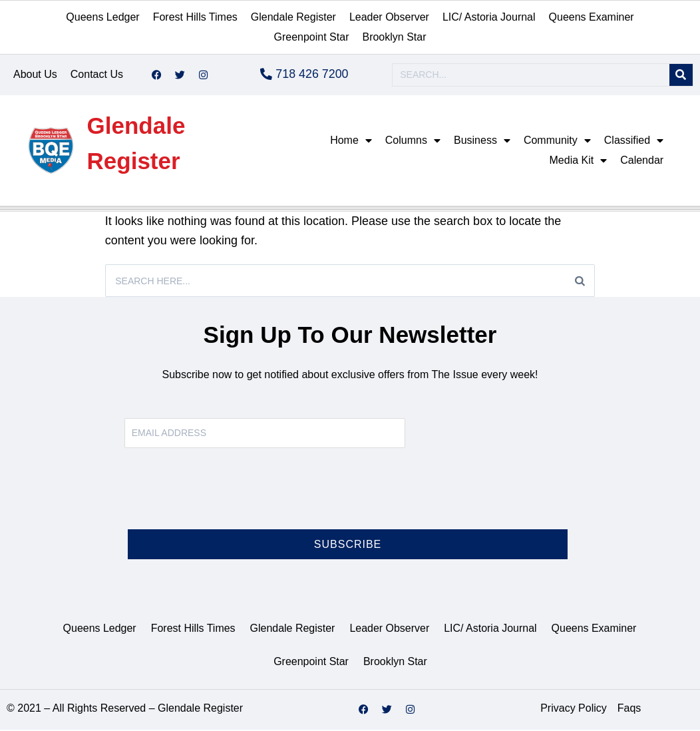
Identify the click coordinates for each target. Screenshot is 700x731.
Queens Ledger (102, 17)
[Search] (681, 76)
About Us (35, 75)
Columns (413, 141)
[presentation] (226, 498)
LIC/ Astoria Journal (489, 17)
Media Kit (579, 161)
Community (557, 141)
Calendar (642, 161)
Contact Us (97, 75)
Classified (634, 141)
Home (351, 141)
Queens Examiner (592, 17)
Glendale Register (293, 17)
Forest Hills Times (195, 17)
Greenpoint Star (312, 37)
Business (482, 141)
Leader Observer (389, 17)
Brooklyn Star (394, 37)
